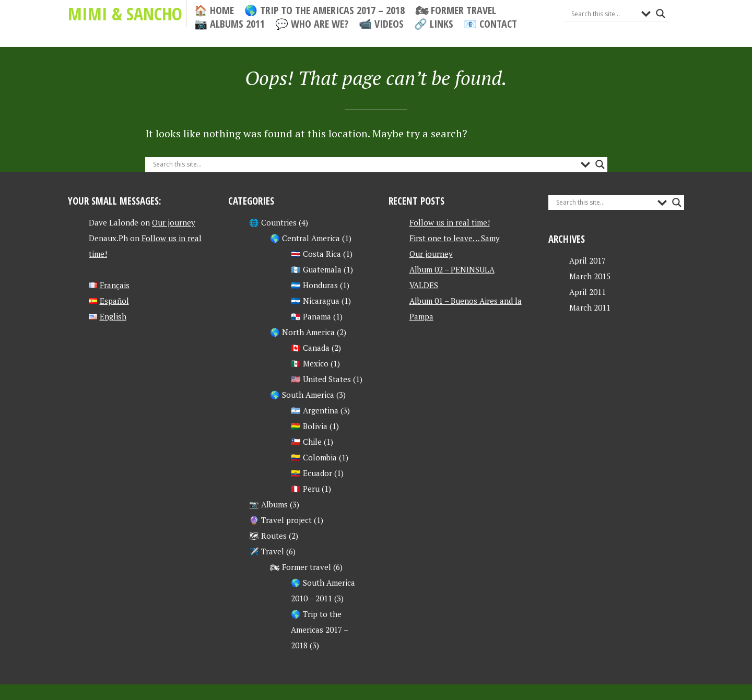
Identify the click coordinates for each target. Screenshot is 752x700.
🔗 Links (434, 24)
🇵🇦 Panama (311, 316)
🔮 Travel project (280, 520)
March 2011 (590, 307)
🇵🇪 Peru (305, 489)
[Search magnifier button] (661, 14)
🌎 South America (302, 395)
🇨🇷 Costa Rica (316, 254)
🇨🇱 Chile (306, 442)
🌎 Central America (305, 238)
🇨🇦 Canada (310, 348)
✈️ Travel (267, 551)
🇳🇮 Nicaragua (315, 301)
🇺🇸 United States (321, 379)
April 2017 (587, 260)
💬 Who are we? (312, 24)
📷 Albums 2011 (230, 24)
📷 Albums (268, 504)
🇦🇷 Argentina (315, 410)
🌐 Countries (273, 222)
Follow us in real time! (450, 222)
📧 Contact (490, 24)
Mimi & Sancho (125, 14)
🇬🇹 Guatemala (316, 269)
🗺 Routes (268, 536)
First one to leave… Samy (455, 238)
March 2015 (590, 276)
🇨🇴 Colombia (314, 457)
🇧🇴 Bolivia (309, 426)
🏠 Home (214, 10)
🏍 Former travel (456, 10)
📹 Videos (381, 24)
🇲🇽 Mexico (310, 363)
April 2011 (587, 292)
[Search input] (604, 14)
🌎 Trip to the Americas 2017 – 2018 (325, 10)
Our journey (174, 222)
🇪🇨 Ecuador (312, 473)
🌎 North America (302, 332)
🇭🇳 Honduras (314, 285)
